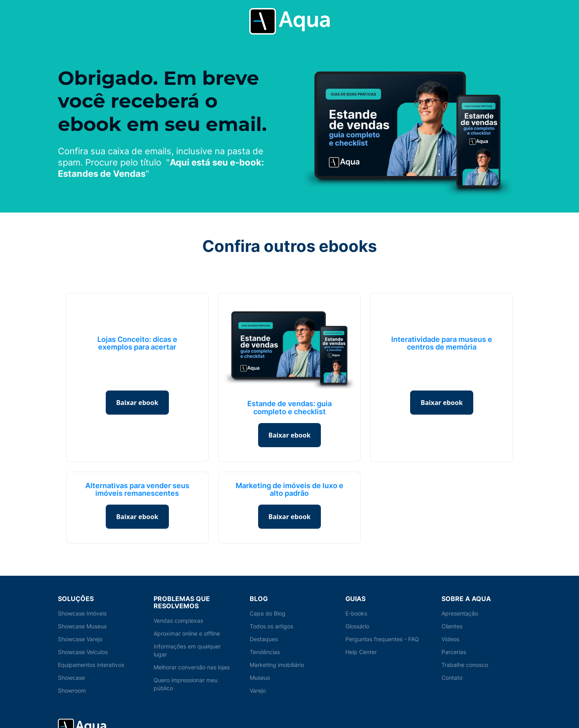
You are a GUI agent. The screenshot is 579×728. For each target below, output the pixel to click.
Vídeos (451, 639)
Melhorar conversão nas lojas (193, 667)
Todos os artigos (272, 626)
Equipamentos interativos (91, 665)
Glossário (358, 626)
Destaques (264, 639)
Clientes (452, 626)
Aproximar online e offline (188, 633)
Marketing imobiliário (277, 665)
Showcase (72, 678)
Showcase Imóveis (83, 613)
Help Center (361, 652)
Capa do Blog (268, 613)
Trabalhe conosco (465, 665)
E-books (356, 613)
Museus (260, 678)
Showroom (72, 690)
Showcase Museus (83, 626)
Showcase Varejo (81, 639)
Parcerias (454, 652)
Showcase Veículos (84, 652)
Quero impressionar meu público (186, 684)
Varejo (258, 690)
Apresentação (460, 613)
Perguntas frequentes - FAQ (382, 639)
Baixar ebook (137, 403)
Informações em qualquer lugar (188, 650)
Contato (452, 678)
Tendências (265, 652)
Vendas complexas (179, 621)
